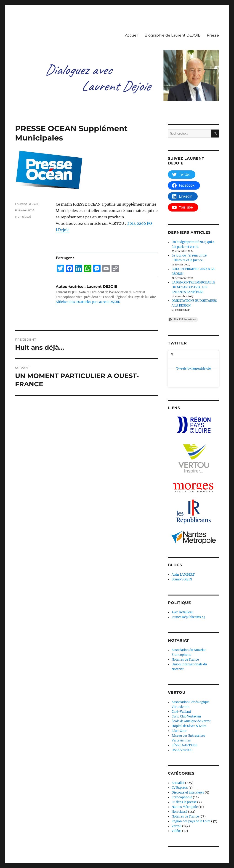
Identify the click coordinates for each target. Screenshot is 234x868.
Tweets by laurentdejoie (185, 353)
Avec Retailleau (182, 581)
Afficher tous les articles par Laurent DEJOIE (88, 302)
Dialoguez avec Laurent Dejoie (37, 848)
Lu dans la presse (184, 770)
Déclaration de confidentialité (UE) (88, 848)
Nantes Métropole (185, 775)
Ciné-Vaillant (181, 680)
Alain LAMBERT (183, 543)
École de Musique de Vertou (191, 689)
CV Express (180, 756)
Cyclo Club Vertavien (186, 685)
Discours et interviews (188, 761)
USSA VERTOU (182, 718)
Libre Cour (179, 699)
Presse (213, 35)
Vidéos (177, 799)
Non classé (23, 217)
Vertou (177, 794)
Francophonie (182, 766)
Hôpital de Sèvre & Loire (189, 694)
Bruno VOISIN (182, 548)
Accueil (132, 35)
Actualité (178, 751)
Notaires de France (185, 628)
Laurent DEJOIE (27, 204)
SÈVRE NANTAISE (185, 713)
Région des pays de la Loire (191, 790)
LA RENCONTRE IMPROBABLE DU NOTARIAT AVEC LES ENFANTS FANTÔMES (193, 287)
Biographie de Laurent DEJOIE (173, 35)
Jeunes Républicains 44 (188, 585)
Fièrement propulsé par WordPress (143, 848)
